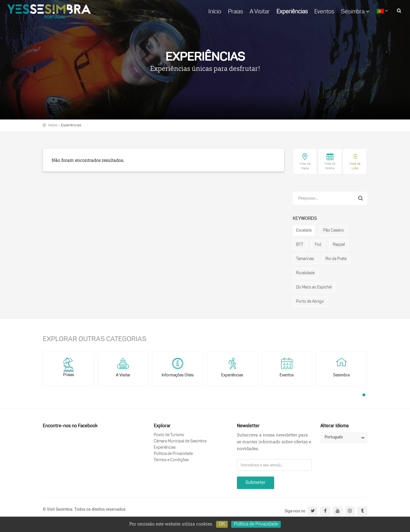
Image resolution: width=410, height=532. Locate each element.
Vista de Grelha (330, 166)
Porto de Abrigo (310, 302)
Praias (236, 12)
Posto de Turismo (169, 435)
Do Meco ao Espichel (314, 287)
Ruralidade (305, 273)
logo (49, 11)
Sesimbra (355, 12)
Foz (318, 245)
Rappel (339, 245)
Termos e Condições (171, 460)
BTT (300, 245)
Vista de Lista (355, 166)
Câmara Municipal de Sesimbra (180, 441)
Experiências (292, 12)
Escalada (304, 231)
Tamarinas (305, 259)
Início (215, 12)
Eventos (324, 12)
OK (222, 524)
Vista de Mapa (305, 166)
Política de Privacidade (173, 454)
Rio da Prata (336, 259)
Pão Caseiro (334, 231)
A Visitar (260, 12)
